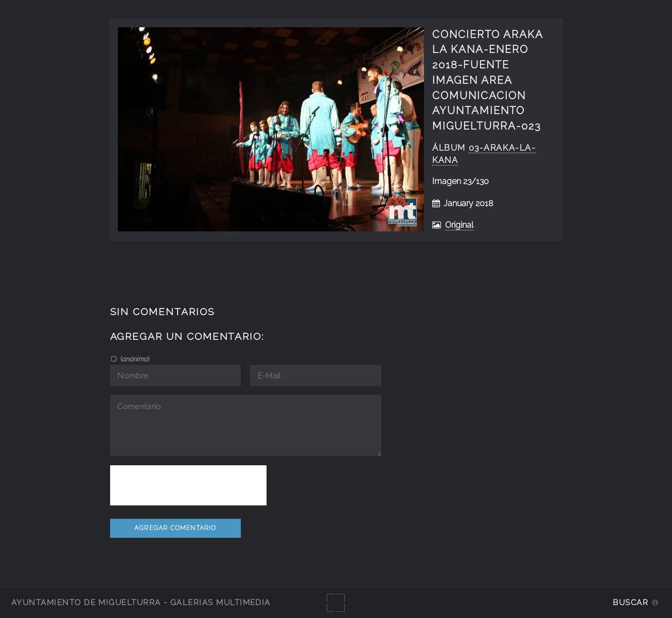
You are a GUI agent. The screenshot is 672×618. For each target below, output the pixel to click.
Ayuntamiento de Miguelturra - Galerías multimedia (141, 602)
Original (459, 225)
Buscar (631, 602)
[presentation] (188, 485)
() (134, 359)
